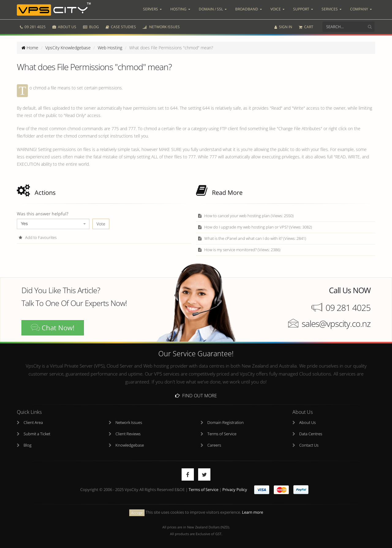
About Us (307, 423)
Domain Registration (226, 423)
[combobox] (53, 224)
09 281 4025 (33, 27)
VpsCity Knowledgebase (68, 48)
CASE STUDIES (121, 27)
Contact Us (309, 445)
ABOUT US (64, 27)
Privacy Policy (235, 490)
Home (30, 48)
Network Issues (129, 423)
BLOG (91, 27)
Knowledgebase (130, 445)
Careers (214, 445)
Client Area (33, 423)
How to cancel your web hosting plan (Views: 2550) (246, 216)
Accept (137, 513)
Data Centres (311, 434)
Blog (28, 445)
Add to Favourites (38, 238)
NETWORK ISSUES (161, 27)
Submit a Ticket (37, 434)
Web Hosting (110, 48)
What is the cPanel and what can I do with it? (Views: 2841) (252, 238)
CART (306, 27)
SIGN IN (283, 27)
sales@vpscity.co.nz (336, 323)
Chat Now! (53, 328)
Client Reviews (128, 434)
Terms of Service (222, 434)
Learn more (253, 512)
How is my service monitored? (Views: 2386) (239, 250)
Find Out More (196, 395)
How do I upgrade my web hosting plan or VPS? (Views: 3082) (255, 227)
